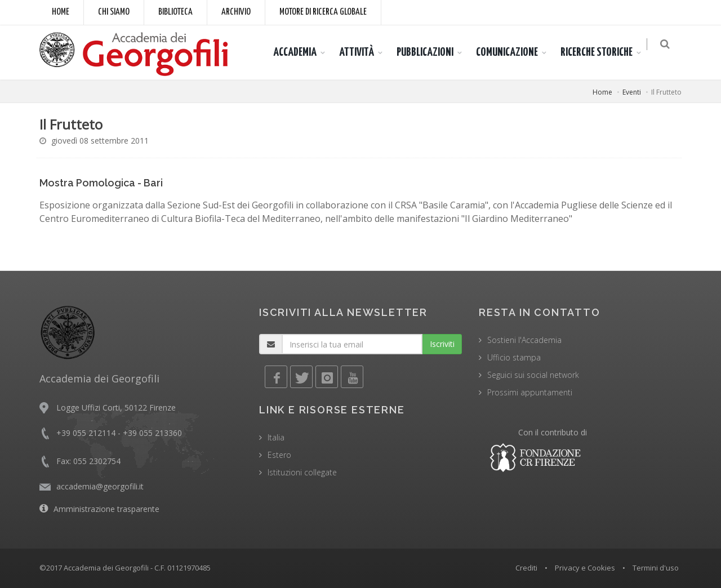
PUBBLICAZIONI (431, 52)
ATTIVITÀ (362, 52)
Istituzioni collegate (302, 472)
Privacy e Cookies (585, 568)
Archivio (236, 12)
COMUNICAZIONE (513, 52)
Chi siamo (114, 12)
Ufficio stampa (514, 357)
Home (61, 12)
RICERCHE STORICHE (602, 52)
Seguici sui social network (533, 375)
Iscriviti (442, 344)
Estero (279, 455)
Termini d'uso (656, 568)
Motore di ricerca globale (323, 12)
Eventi (632, 92)
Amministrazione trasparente (106, 509)
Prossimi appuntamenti (530, 392)
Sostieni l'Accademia (524, 340)
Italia (276, 437)
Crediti (526, 568)
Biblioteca (175, 12)
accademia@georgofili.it (100, 486)
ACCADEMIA (301, 52)
